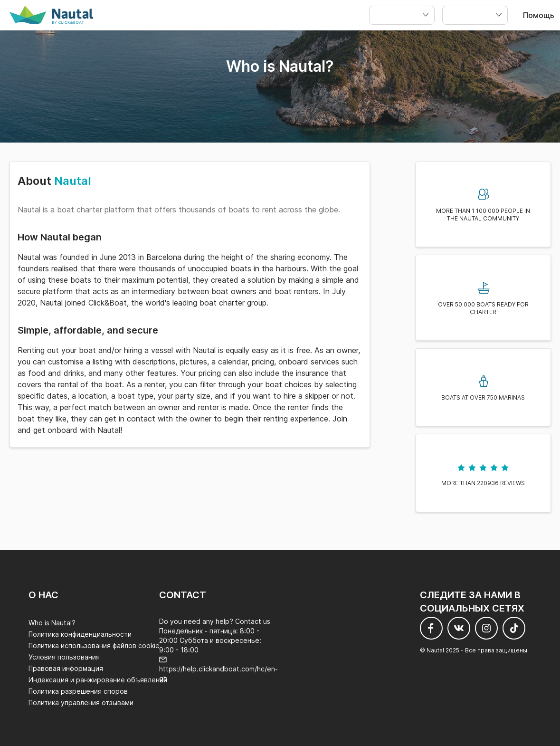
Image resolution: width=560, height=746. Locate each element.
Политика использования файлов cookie (94, 646)
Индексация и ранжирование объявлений (98, 680)
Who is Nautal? (52, 623)
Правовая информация (66, 668)
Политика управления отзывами (81, 703)
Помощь (539, 15)
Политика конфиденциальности (80, 634)
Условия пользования (64, 657)
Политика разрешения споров (78, 691)
